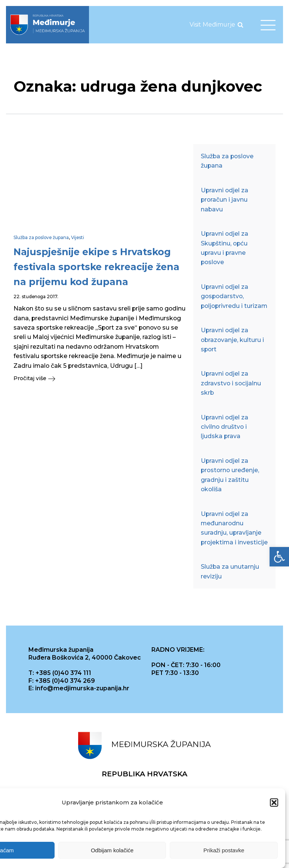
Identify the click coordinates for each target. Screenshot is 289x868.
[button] (274, 803)
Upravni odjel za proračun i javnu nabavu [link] (225, 200)
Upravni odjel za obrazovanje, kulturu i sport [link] (232, 340)
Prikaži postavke (224, 851)
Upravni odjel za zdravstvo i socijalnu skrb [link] (231, 383)
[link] (279, 557)
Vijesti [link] (78, 237)
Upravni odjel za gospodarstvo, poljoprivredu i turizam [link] (234, 296)
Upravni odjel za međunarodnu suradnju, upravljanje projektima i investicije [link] (234, 528)
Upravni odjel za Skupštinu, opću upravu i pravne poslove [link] (225, 248)
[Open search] (240, 25)
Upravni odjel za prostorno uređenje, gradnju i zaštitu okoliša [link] (230, 475)
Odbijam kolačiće (112, 851)
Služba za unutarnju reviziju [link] (230, 571)
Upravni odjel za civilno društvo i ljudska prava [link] (225, 427)
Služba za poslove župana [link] (41, 237)
